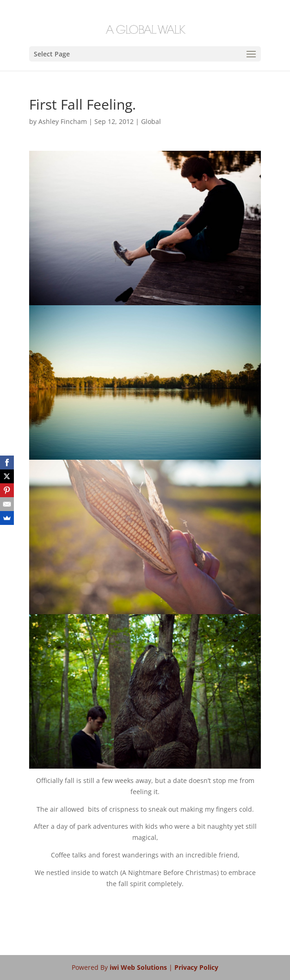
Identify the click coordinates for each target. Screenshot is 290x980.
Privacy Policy (196, 967)
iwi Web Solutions (139, 967)
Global (151, 121)
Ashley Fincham (63, 121)
